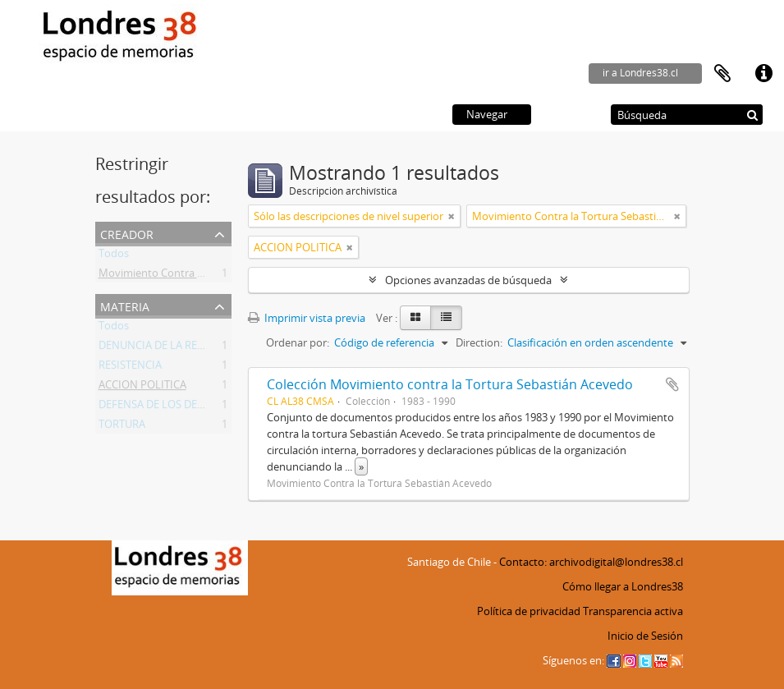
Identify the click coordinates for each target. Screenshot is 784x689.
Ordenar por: (298, 342)
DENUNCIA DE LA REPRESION (170, 348)
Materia (125, 305)
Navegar (487, 114)
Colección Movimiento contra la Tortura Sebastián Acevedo (450, 384)
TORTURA (122, 427)
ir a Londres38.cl (640, 73)
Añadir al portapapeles (672, 384)
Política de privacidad (529, 611)
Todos (114, 256)
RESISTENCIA (130, 368)
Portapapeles (722, 74)
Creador (127, 233)
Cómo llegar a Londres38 (623, 586)
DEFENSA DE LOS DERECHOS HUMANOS (197, 407)
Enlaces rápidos (763, 74)
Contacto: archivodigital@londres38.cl (591, 562)
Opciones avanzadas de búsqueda (468, 280)
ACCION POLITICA (142, 388)
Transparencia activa (633, 611)
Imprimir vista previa (307, 318)
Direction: (479, 342)
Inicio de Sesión (645, 636)
